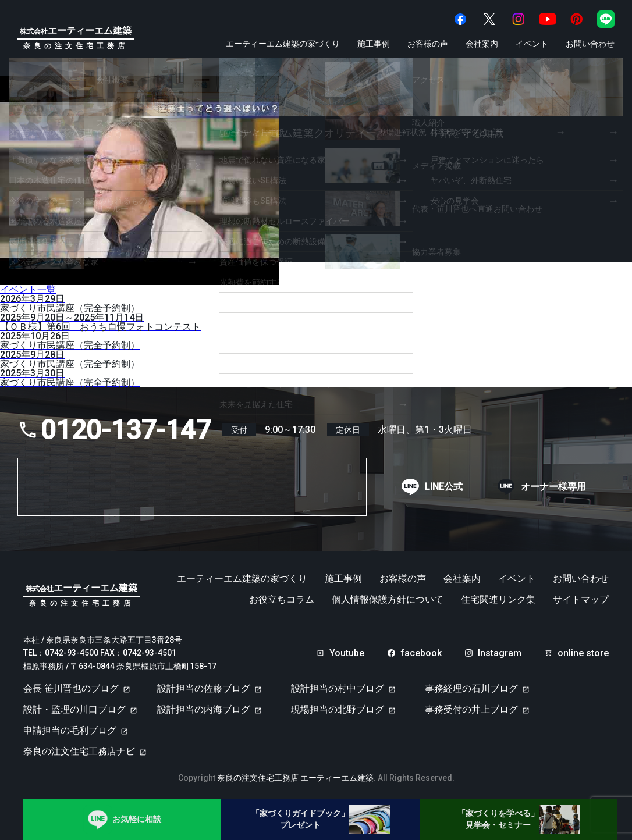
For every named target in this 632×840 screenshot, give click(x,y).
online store (583, 653)
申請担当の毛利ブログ (70, 730)
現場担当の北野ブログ (338, 709)
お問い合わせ (590, 44)
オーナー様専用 (553, 487)
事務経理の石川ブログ (471, 688)
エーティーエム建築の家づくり (283, 44)
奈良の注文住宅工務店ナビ (79, 751)
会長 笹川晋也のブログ (71, 688)
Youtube (347, 653)
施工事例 (374, 44)
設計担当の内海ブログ (204, 709)
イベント (532, 44)
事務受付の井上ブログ (471, 709)
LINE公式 (444, 487)
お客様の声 (428, 44)
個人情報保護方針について (388, 600)
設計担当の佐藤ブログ (204, 688)
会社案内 (482, 44)
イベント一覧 (28, 289)
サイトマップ (581, 600)
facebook (421, 653)
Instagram (500, 653)
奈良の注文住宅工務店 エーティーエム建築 (295, 778)
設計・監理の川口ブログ (74, 709)
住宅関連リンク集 (498, 600)
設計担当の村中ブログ (338, 688)
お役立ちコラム (282, 600)
